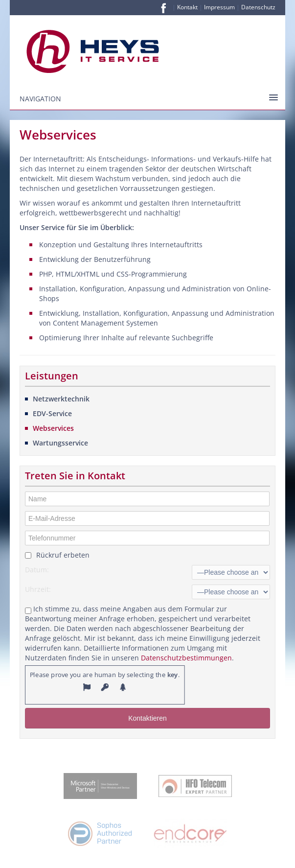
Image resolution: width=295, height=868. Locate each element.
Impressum (219, 7)
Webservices (53, 428)
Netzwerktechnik (61, 399)
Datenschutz (258, 7)
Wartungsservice (60, 443)
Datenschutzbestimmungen (186, 658)
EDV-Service (52, 413)
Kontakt (187, 7)
